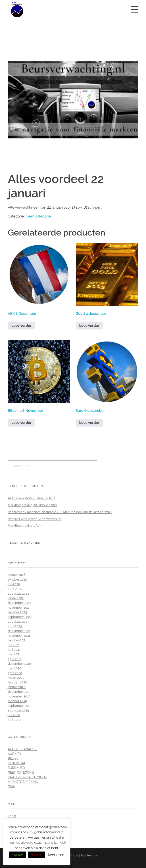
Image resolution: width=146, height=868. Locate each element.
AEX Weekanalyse (23, 749)
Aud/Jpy (15, 754)
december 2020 (19, 664)
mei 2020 (15, 668)
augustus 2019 (18, 710)
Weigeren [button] (36, 855)
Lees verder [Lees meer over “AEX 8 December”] (21, 326)
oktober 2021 (17, 640)
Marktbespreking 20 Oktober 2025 (33, 505)
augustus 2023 (18, 622)
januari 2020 (17, 687)
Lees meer (56, 854)
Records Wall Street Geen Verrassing (34, 519)
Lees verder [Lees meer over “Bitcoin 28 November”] (21, 423)
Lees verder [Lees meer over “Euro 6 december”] (89, 423)
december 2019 (19, 692)
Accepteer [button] (18, 855)
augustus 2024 (18, 594)
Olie (11, 787)
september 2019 (20, 706)
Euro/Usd (16, 768)
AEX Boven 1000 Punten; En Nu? (31, 498)
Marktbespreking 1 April (25, 526)
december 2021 (19, 631)
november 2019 (19, 696)
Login (12, 816)
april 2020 (15, 673)
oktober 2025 (17, 579)
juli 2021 (14, 645)
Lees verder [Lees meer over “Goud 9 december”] (89, 326)
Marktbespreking (23, 782)
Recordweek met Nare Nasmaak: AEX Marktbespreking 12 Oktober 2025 (60, 512)
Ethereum (16, 763)
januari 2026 (17, 575)
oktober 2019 (17, 701)
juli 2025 (14, 584)
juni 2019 (14, 720)
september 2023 (20, 617)
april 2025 (15, 589)
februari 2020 (18, 682)
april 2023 (15, 626)
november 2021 (19, 636)
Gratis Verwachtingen (27, 777)
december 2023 (19, 603)
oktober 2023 (17, 612)
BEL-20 (13, 758)
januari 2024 (17, 598)
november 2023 (19, 608)
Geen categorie (38, 216)
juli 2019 (14, 715)
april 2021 (15, 659)
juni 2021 (14, 650)
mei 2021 (14, 654)
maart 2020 (16, 678)
